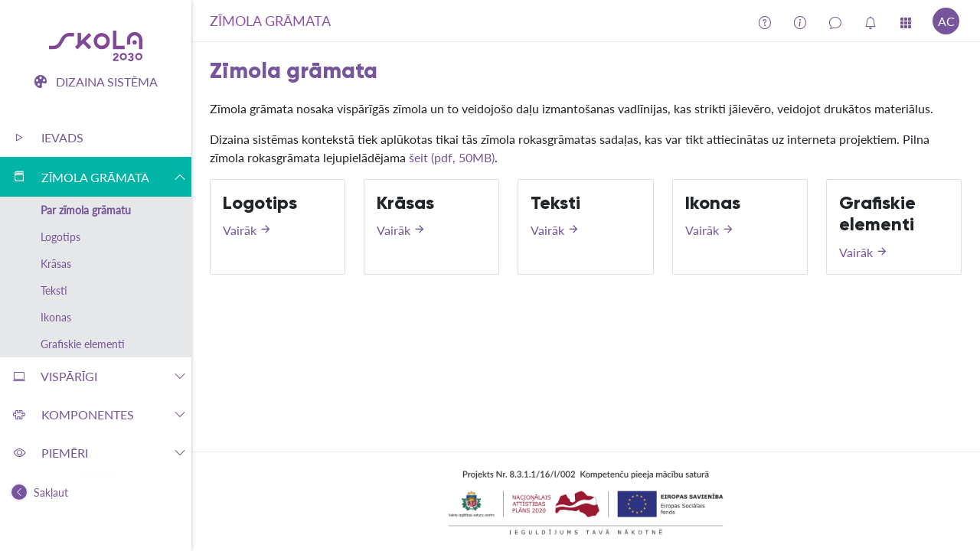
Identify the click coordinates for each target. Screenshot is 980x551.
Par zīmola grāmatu (86, 210)
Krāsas (56, 264)
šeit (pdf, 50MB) (452, 157)
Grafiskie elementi (83, 344)
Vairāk (247, 230)
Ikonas (56, 317)
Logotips (60, 237)
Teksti (54, 290)
